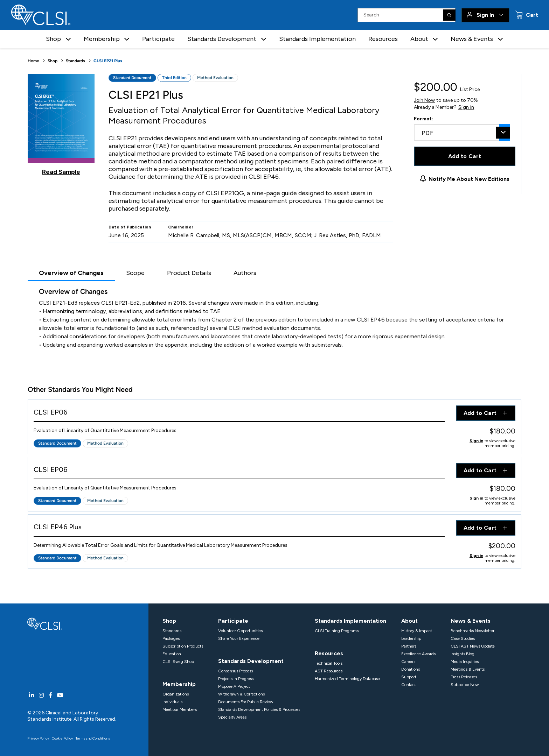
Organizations (176, 694)
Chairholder (181, 227)
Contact (409, 685)
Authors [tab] (245, 273)
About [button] (419, 39)
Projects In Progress (236, 679)
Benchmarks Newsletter (472, 631)
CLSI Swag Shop (178, 662)
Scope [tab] (135, 273)
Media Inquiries (465, 662)
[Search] (449, 15)
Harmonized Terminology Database (347, 679)
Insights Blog (463, 654)
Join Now (424, 100)
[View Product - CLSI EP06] (239, 414)
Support (409, 677)
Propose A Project (234, 686)
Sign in (466, 107)
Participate (158, 39)
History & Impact (417, 631)
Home (33, 61)
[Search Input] (406, 15)
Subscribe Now (465, 685)
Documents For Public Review (246, 702)
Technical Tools (329, 663)
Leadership (411, 638)
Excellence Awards (418, 654)
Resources (383, 39)
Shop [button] (53, 39)
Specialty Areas (232, 717)
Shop (53, 61)
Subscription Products (183, 646)
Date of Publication (130, 227)
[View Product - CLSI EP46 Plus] (239, 528)
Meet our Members (180, 709)
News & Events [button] (472, 39)
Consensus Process (235, 671)
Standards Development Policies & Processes (259, 709)
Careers (408, 662)
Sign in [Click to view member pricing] (476, 441)
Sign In (485, 15)
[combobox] (462, 133)
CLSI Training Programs (337, 631)
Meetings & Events (468, 669)
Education (172, 654)
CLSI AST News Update (473, 646)
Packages (171, 638)
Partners (409, 646)
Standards (75, 61)
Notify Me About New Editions (469, 179)
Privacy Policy (38, 738)
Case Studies (463, 638)
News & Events (471, 621)
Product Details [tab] (189, 273)
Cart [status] (531, 15)
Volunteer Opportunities (240, 631)
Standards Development (251, 661)
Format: (424, 119)
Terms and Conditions (93, 738)
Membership (179, 684)
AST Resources (329, 671)
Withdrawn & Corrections (241, 694)
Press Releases (464, 677)
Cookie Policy (62, 738)
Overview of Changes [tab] (71, 273)
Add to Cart (465, 156)
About (409, 621)
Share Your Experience (239, 638)
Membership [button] (102, 39)
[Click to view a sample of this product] (61, 125)
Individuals (172, 702)
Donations (411, 669)
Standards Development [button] (222, 39)
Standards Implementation (317, 39)
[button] (68, 39)
